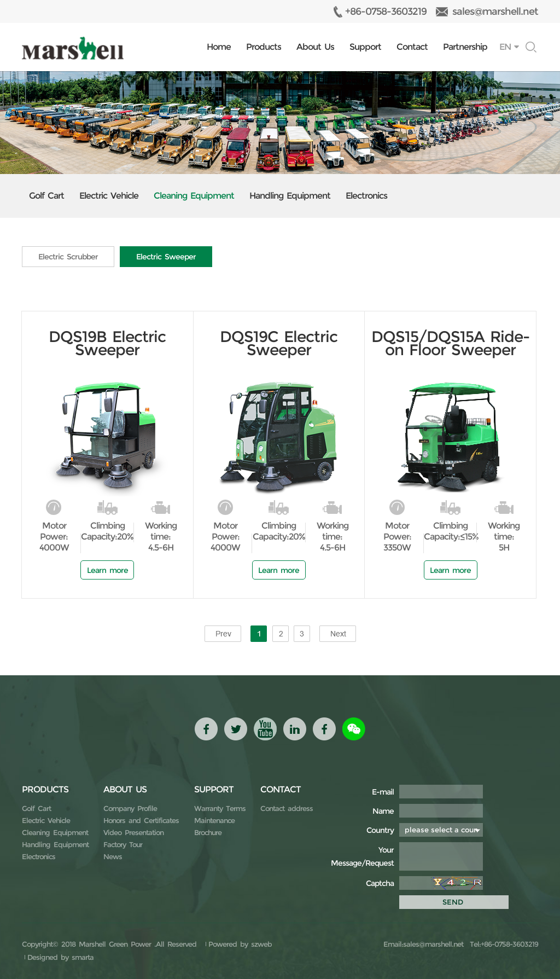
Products (264, 47)
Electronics (366, 196)
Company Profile (130, 808)
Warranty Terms (220, 808)
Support (365, 47)
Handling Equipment (290, 196)
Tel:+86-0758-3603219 (502, 944)
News (113, 856)
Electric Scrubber (68, 257)
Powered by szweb (240, 944)
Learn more (107, 570)
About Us (315, 47)
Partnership (465, 47)
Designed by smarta (60, 957)
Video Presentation (133, 832)
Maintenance (214, 820)
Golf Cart (46, 196)
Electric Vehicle (109, 196)
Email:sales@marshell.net (423, 944)
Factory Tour (123, 844)
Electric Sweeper (166, 257)
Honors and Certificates (141, 820)
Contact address (287, 808)
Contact (412, 47)
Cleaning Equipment (194, 196)
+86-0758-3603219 (386, 11)
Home (219, 47)
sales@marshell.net (495, 11)
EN (505, 47)
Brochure (208, 832)
